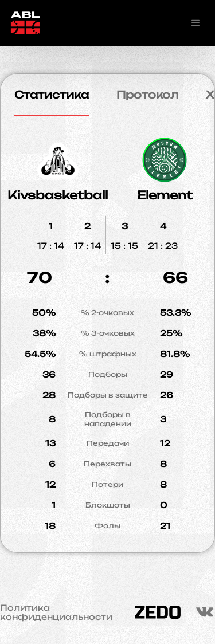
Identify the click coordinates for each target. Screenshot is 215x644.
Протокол (147, 95)
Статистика (52, 95)
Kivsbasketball (58, 195)
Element (165, 195)
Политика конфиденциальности (56, 612)
